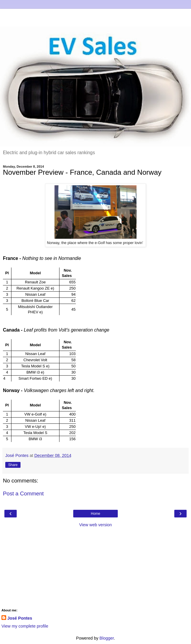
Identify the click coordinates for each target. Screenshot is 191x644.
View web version (95, 525)
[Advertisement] (95, 16)
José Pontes (20, 618)
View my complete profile (25, 626)
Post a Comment (23, 493)
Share (13, 465)
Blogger (107, 638)
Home (95, 514)
